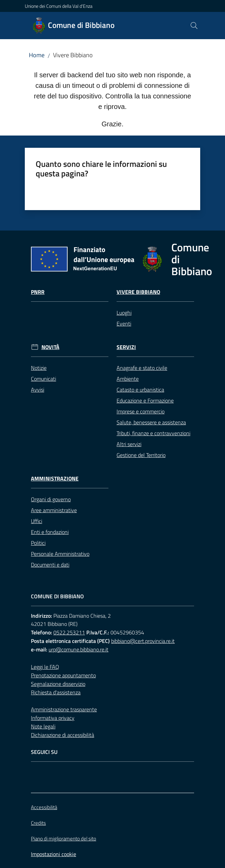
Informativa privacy (53, 718)
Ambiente (128, 379)
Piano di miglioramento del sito (64, 839)
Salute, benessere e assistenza (151, 422)
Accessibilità (44, 807)
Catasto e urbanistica (140, 390)
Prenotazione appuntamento (63, 675)
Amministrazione (55, 479)
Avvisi (38, 390)
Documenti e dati (50, 565)
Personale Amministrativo (60, 554)
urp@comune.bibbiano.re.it (79, 649)
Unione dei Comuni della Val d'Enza (59, 6)
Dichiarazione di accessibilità (63, 735)
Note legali (43, 726)
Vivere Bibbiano (138, 292)
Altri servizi (129, 444)
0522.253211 (69, 632)
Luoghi (124, 313)
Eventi (124, 323)
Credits (38, 823)
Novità (50, 347)
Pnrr (38, 292)
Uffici (37, 521)
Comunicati (44, 379)
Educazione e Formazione (145, 400)
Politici (38, 543)
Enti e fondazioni (50, 532)
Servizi (126, 347)
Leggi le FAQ (45, 667)
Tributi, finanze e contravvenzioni (153, 433)
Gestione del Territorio (141, 455)
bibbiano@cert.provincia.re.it (143, 641)
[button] (194, 26)
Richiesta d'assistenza (56, 692)
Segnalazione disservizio (58, 684)
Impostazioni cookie (54, 854)
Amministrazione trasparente (64, 709)
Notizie (39, 368)
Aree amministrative (54, 510)
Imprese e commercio (141, 411)
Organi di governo (51, 499)
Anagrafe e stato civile (142, 368)
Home (37, 55)
